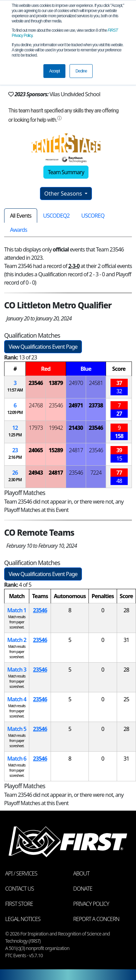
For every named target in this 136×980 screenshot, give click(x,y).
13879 (56, 383)
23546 (36, 383)
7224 (96, 473)
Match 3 (17, 670)
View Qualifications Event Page (43, 347)
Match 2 (17, 640)
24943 (36, 473)
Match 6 (17, 759)
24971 (76, 405)
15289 (56, 450)
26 (15, 473)
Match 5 (17, 729)
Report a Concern (96, 919)
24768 (36, 405)
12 (15, 428)
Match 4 (17, 699)
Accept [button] (55, 71)
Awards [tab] (19, 230)
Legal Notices (23, 919)
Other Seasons (64, 194)
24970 (76, 383)
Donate (83, 889)
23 (15, 450)
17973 (36, 428)
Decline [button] (81, 71)
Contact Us (19, 889)
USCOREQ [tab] (93, 216)
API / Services (21, 873)
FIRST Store (19, 904)
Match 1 (17, 610)
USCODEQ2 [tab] (56, 216)
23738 (96, 405)
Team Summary (66, 172)
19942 (56, 428)
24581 (96, 383)
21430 (76, 428)
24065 (36, 450)
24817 (76, 450)
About (81, 873)
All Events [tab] (21, 216)
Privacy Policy (91, 904)
